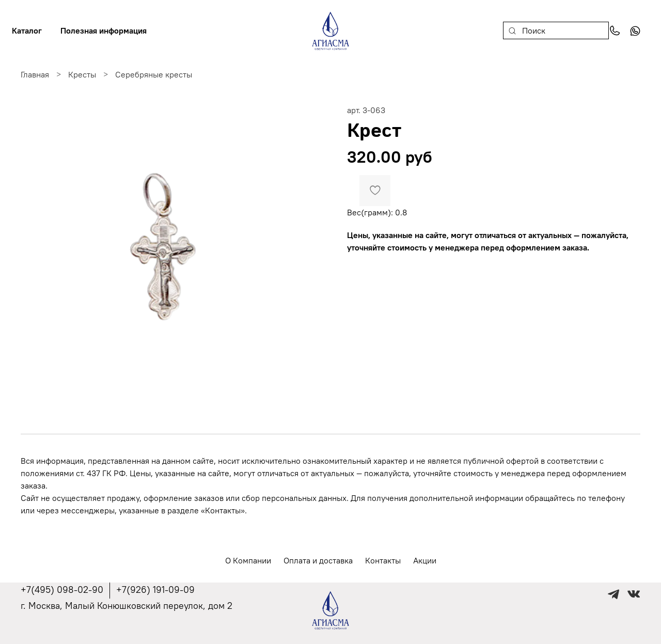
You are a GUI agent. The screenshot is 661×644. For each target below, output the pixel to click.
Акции (425, 560)
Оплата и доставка (318, 560)
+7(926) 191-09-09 (155, 590)
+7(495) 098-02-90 (62, 590)
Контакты (383, 560)
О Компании (248, 560)
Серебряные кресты (154, 74)
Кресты (82, 74)
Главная (35, 74)
